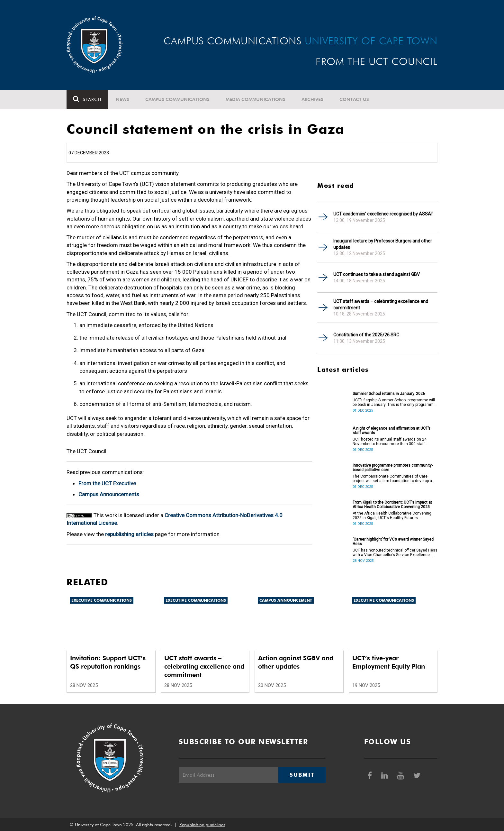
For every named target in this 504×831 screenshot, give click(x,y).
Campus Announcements (109, 494)
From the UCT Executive (107, 483)
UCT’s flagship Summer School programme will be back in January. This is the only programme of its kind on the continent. (394, 402)
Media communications (256, 99)
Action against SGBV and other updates (296, 662)
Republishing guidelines (202, 825)
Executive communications (102, 600)
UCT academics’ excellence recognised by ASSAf (383, 214)
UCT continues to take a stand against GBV (377, 274)
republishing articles (129, 534)
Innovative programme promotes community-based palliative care (393, 468)
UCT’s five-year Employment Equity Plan (389, 662)
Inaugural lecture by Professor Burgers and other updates (383, 244)
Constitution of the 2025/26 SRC (366, 335)
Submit (302, 775)
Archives (312, 99)
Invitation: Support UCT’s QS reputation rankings (108, 662)
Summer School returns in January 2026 (389, 394)
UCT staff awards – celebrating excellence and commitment (381, 305)
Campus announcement (286, 600)
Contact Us (354, 99)
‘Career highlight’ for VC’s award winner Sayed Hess (393, 542)
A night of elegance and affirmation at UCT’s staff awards (392, 431)
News (122, 99)
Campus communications (177, 99)
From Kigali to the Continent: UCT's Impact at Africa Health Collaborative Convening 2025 (392, 505)
